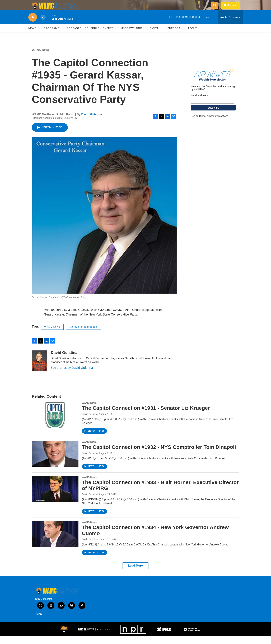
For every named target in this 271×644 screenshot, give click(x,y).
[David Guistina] (40, 369)
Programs (52, 36)
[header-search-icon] (216, 9)
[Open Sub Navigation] (39, 36)
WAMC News (41, 57)
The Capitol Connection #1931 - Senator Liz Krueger (146, 416)
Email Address (200, 103)
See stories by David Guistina (72, 375)
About (192, 36)
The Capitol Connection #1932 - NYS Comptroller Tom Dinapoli (159, 455)
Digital (155, 36)
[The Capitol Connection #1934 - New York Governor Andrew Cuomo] (55, 542)
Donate (234, 9)
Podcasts (74, 36)
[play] (33, 25)
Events (108, 36)
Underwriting (132, 36)
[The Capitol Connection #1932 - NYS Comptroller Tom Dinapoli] (55, 461)
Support (174, 36)
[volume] (43, 25)
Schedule (92, 36)
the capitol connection (83, 335)
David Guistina (92, 122)
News (32, 36)
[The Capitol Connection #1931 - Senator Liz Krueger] (55, 422)
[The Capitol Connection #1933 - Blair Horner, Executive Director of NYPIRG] (55, 497)
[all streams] (230, 25)
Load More (135, 573)
